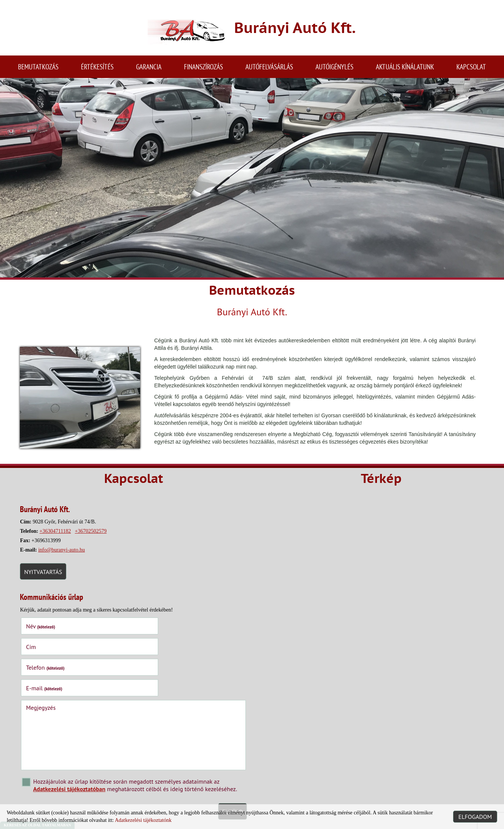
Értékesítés (97, 69)
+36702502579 (93, 535)
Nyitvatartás (46, 576)
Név (43, 629)
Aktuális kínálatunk (405, 69)
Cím (142, 629)
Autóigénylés (334, 69)
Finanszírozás (203, 69)
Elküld (226, 774)
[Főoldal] (182, 31)
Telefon (48, 650)
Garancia (149, 69)
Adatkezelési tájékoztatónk (143, 820)
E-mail (156, 650)
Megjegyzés (43, 669)
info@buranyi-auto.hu (64, 554)
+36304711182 (58, 535)
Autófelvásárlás (269, 69)
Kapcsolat (471, 69)
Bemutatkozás (38, 69)
